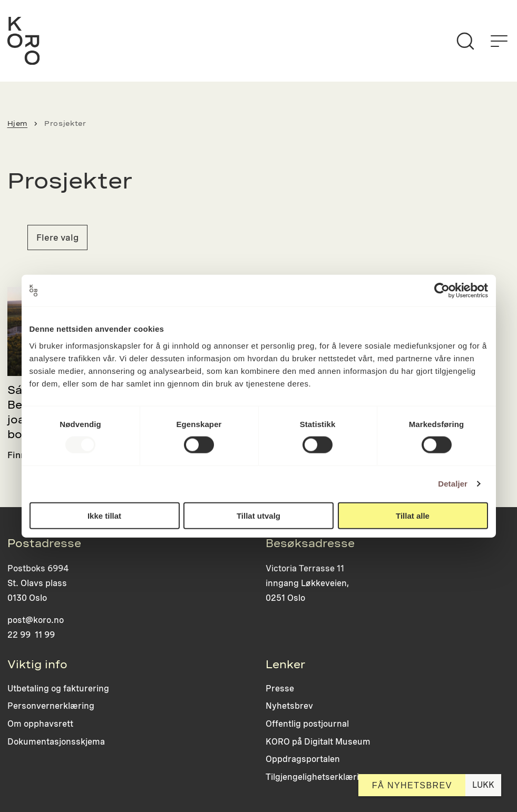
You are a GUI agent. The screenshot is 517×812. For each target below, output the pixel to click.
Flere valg (57, 237)
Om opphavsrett (40, 724)
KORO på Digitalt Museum (318, 742)
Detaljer (453, 484)
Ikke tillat (104, 515)
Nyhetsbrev (289, 706)
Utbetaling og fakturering (58, 689)
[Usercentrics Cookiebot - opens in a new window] (442, 291)
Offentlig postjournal (307, 724)
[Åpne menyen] (499, 41)
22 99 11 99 (31, 635)
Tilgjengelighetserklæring (318, 777)
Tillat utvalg (258, 515)
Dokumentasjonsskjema (56, 742)
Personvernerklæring (51, 706)
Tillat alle (413, 515)
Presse (280, 689)
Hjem (18, 123)
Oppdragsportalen (303, 759)
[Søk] (465, 41)
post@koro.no (36, 620)
